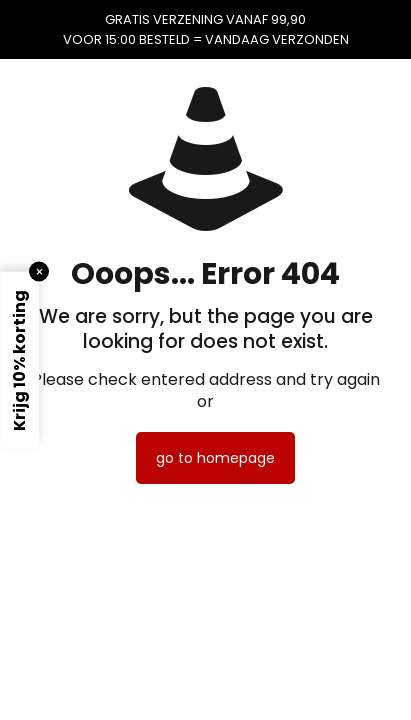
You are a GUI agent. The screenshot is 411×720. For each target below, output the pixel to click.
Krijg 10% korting (19, 360)
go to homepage (215, 458)
